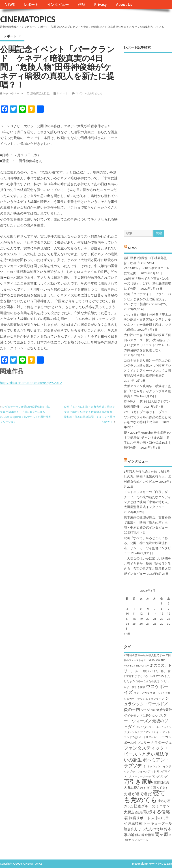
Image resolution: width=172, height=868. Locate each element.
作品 (82, 4)
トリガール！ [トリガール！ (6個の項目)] (151, 737)
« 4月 (127, 634)
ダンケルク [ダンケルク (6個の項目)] (133, 732)
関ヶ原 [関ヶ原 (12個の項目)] (161, 834)
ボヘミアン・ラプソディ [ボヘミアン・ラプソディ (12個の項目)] (147, 763)
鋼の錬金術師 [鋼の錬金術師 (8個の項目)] (145, 835)
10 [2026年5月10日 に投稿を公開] (127, 614)
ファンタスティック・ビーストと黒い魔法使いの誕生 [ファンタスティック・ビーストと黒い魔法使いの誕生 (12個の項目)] (146, 754)
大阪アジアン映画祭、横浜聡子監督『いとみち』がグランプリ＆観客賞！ (147, 391)
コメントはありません (89, 93)
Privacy (100, 4)
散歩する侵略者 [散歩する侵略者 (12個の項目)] (147, 814)
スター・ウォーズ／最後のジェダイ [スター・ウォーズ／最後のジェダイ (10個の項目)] (146, 721)
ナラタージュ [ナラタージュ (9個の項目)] (161, 742)
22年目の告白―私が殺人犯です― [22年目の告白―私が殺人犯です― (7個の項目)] (144, 655)
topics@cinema (13, 93)
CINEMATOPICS (28, 19)
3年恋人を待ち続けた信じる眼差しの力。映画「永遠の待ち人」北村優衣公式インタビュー (147, 477)
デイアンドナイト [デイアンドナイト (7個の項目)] (151, 732)
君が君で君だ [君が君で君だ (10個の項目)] (140, 794)
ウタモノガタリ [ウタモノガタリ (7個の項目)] (143, 693)
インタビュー (58, 4)
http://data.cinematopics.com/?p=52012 (31, 383)
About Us (124, 4)
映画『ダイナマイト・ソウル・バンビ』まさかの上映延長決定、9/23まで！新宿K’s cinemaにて (147, 299)
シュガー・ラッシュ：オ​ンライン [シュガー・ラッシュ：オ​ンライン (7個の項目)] (144, 699)
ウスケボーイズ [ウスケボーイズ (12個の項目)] (146, 689)
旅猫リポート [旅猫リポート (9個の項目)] (140, 818)
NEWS (10, 4)
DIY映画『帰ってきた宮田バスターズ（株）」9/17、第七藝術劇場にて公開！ (147, 284)
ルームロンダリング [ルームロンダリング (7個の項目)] (155, 776)
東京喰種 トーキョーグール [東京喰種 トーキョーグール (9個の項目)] (150, 823)
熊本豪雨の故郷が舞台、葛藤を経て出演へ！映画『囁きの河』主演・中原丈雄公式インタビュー (147, 522)
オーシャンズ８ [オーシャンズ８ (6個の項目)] (162, 693)
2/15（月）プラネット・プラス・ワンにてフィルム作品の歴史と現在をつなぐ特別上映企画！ (147, 417)
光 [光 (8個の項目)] (125, 794)
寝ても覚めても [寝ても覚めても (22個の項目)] (145, 796)
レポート (31, 4)
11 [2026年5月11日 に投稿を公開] (134, 614)
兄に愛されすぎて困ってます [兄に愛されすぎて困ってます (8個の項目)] (148, 788)
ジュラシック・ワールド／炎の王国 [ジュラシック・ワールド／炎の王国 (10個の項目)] (146, 704)
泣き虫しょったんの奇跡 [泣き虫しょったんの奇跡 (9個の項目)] (144, 829)
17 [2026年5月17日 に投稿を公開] (127, 619)
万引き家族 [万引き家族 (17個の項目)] (139, 781)
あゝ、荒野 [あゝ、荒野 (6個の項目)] (141, 671)
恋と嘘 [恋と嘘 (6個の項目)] (139, 812)
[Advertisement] (148, 138)
